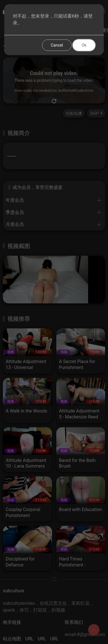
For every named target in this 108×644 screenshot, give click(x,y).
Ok (84, 45)
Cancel (57, 45)
